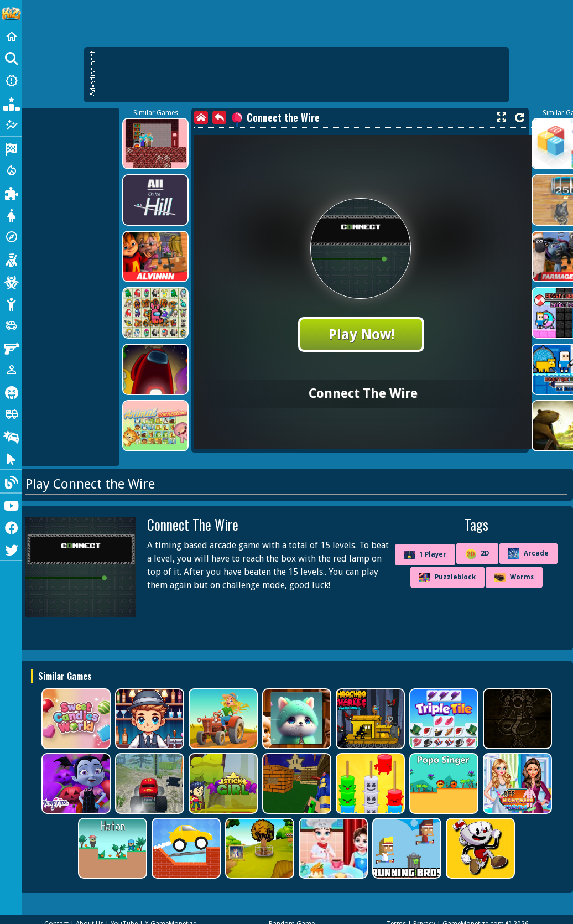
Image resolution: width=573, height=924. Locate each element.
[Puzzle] (11, 193)
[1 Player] (11, 370)
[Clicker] (11, 458)
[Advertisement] (302, 75)
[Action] (11, 170)
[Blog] (11, 481)
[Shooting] (11, 259)
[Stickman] (11, 303)
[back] (219, 118)
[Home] (11, 37)
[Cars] (11, 325)
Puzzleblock (447, 578)
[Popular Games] (11, 103)
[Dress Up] (11, 215)
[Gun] (11, 347)
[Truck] (11, 414)
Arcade (528, 554)
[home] (201, 118)
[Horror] (11, 392)
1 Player (425, 555)
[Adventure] (11, 237)
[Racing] (11, 148)
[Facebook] (11, 527)
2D (477, 554)
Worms (514, 578)
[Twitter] (11, 549)
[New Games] (11, 81)
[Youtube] (11, 505)
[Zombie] (11, 281)
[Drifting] (11, 436)
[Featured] (11, 125)
